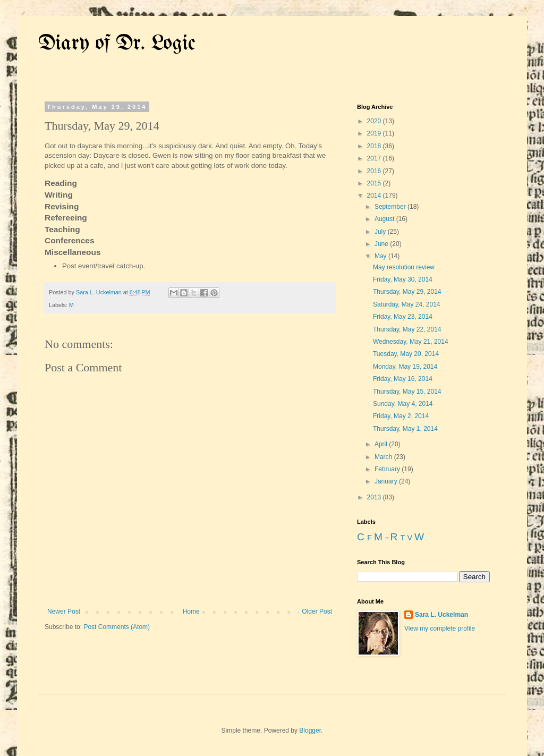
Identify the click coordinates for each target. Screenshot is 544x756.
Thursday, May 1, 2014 (405, 429)
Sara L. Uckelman (441, 615)
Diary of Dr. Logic (117, 44)
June (382, 244)
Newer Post (64, 611)
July (381, 232)
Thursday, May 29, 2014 (407, 292)
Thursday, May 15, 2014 (407, 392)
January (387, 481)
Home (191, 611)
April (382, 444)
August (385, 219)
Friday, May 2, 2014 (401, 416)
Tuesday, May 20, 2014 (406, 354)
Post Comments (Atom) (117, 627)
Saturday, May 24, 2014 (407, 304)
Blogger (310, 730)
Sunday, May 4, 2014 (403, 404)
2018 (375, 146)
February (388, 469)
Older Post (317, 611)
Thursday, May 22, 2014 (407, 329)
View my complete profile (440, 628)
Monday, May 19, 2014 (405, 367)
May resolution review (404, 267)
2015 (375, 183)
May (381, 256)
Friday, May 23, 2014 (403, 317)
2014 (375, 196)
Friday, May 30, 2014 (403, 279)
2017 (375, 158)
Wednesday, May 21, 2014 (411, 342)
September (391, 207)
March (384, 457)
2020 (375, 121)
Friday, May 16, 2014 (403, 379)
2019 (375, 133)
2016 (375, 171)
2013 (375, 497)
